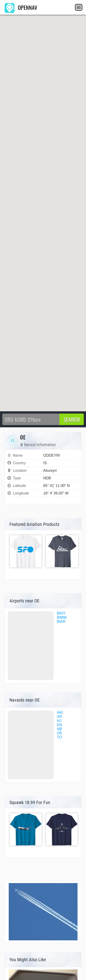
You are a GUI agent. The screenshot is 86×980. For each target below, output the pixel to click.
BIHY (61, 613)
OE (60, 733)
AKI (60, 712)
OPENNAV (21, 7)
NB (59, 729)
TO (59, 737)
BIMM (62, 617)
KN (59, 725)
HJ (59, 721)
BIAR (61, 622)
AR (59, 717)
